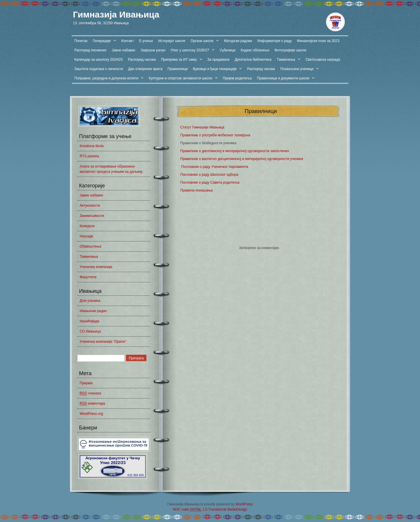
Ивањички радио (93, 311)
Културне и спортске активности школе (182, 78)
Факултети (88, 277)
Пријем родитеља (237, 78)
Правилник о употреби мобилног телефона (215, 135)
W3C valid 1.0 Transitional (200, 510)
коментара (92, 404)
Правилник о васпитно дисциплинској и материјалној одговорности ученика (242, 159)
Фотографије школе (290, 50)
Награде (86, 236)
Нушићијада (89, 321)
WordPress (244, 504)
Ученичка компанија (96, 267)
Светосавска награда (323, 60)
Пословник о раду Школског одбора (209, 175)
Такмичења (287, 60)
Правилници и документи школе (284, 78)
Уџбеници (228, 50)
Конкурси (87, 226)
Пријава (86, 383)
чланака (90, 393)
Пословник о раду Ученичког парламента (214, 167)
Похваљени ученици (298, 69)
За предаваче (218, 60)
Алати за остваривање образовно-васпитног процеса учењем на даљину (111, 169)
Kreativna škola (92, 146)
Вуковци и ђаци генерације (216, 69)
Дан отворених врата (145, 69)
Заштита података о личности (99, 69)
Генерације (103, 41)
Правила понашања (196, 190)
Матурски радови (238, 41)
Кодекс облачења (255, 50)
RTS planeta (89, 156)
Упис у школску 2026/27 (191, 50)
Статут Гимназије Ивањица (202, 127)
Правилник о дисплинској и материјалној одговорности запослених (235, 151)
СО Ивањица (90, 331)
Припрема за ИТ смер (180, 60)
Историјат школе (172, 41)
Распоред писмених (90, 50)
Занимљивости (92, 216)
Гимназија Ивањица (116, 14)
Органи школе (203, 41)
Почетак (81, 41)
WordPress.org (91, 414)
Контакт (128, 41)
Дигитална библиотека (253, 60)
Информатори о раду (274, 41)
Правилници (178, 69)
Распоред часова (142, 60)
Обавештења (90, 246)
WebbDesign (237, 509)
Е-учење (146, 41)
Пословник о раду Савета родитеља (210, 182)
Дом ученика (90, 301)
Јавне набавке (124, 50)
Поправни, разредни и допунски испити (108, 78)
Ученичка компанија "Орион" (103, 342)
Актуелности (90, 206)
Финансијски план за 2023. (318, 41)
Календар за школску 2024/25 (99, 60)
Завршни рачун (153, 50)
